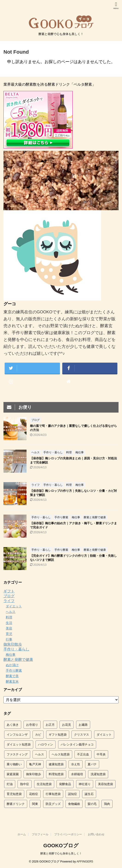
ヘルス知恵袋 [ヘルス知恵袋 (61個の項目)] (61, 754)
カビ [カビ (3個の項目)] (38, 735)
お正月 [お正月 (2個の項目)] (50, 725)
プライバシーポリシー (68, 834)
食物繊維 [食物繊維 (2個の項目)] (74, 804)
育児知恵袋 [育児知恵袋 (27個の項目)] (14, 794)
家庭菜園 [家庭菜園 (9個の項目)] (13, 774)
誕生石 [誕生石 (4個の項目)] (89, 794)
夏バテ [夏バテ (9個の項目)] (92, 764)
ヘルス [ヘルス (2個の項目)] (40, 754)
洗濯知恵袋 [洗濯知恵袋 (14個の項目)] (98, 774)
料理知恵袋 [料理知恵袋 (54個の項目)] (56, 774)
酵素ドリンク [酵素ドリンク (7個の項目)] (16, 804)
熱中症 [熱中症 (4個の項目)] (25, 784)
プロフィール (40, 834)
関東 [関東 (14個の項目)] (35, 804)
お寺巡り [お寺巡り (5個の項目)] (32, 725)
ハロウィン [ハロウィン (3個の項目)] (46, 744)
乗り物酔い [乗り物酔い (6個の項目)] (14, 764)
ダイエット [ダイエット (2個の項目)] (104, 735)
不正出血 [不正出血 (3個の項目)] (83, 754)
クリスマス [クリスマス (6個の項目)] (82, 735)
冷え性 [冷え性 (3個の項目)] (76, 764)
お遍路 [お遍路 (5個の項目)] (83, 725)
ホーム (22, 834)
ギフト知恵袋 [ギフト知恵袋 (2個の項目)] (58, 735)
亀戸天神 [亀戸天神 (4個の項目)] (35, 764)
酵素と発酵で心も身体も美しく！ (61, 853)
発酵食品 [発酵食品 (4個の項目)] (65, 784)
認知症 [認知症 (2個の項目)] (73, 794)
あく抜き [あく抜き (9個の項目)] (13, 725)
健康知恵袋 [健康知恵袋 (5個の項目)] (56, 764)
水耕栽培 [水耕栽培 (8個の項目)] (77, 774)
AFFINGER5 (85, 861)
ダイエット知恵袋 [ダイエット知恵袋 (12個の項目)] (19, 744)
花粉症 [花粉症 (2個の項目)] (34, 794)
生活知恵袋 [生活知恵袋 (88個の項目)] (44, 784)
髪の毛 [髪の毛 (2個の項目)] (92, 804)
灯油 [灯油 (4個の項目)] (10, 784)
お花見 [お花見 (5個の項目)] (67, 725)
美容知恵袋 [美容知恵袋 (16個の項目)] (106, 784)
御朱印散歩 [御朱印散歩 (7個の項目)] (34, 774)
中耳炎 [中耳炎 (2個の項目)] (101, 754)
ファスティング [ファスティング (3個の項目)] (17, 754)
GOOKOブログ (61, 846)
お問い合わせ (96, 834)
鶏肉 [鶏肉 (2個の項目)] (107, 804)
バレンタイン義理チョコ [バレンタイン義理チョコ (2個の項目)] (77, 744)
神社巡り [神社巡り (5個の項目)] (85, 784)
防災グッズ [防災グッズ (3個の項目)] (53, 804)
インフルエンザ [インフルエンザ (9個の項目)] (17, 735)
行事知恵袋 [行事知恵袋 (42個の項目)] (53, 794)
